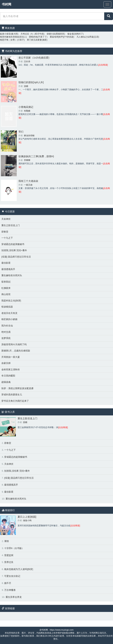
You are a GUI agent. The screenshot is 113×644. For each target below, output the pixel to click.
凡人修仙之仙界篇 (85, 37)
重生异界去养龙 (14, 597)
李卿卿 (27, 160)
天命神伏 (6, 219)
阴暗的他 (33, 37)
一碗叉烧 (28, 185)
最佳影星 (6, 263)
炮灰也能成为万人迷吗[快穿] (19, 569)
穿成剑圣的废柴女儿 (12, 395)
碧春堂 (5, 232)
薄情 (7, 541)
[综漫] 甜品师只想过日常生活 (16, 257)
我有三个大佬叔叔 (28, 181)
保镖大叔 (51, 34)
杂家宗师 (6, 363)
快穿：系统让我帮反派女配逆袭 (17, 388)
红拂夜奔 (6, 288)
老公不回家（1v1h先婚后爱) (34, 58)
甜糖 (25, 422)
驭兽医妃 (6, 282)
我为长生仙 (7, 326)
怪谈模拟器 (7, 307)
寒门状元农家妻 (34, 40)
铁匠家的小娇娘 (9, 319)
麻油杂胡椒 (29, 136)
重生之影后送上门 (11, 225)
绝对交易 (6, 332)
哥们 (21, 132)
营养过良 (9, 562)
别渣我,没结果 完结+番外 (14, 250)
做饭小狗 (27, 520)
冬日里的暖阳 (8, 376)
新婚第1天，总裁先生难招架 (16, 351)
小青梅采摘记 (26, 107)
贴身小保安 (5, 34)
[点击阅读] (103, 65)
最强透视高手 (8, 269)
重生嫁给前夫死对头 (12, 275)
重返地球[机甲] (57, 37)
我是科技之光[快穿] (11, 301)
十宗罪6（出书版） (14, 548)
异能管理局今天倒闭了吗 (14, 344)
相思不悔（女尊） (8, 40)
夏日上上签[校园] (27, 517)
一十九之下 (7, 238)
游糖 (26, 86)
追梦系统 (6, 338)
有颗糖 (27, 111)
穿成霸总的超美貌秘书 (13, 244)
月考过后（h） (28, 34)
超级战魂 (6, 382)
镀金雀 (71, 34)
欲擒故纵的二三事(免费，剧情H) (36, 156)
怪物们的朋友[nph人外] (31, 82)
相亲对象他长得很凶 (10, 37)
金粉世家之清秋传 (11, 369)
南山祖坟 (6, 294)
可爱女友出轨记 (12, 576)
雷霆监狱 (9, 555)
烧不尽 (8, 583)
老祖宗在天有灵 (9, 313)
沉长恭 (27, 62)
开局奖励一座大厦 (11, 357)
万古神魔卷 (10, 590)
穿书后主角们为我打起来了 (15, 401)
